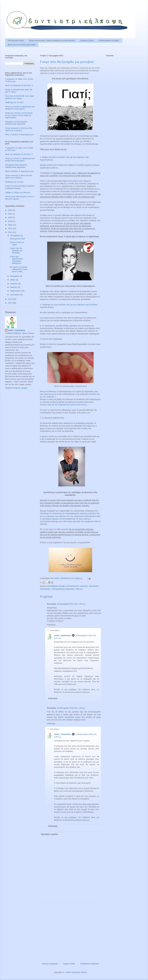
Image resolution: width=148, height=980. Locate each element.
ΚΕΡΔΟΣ (84, 586)
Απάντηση (51, 625)
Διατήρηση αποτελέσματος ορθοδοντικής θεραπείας (16, 123)
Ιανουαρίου (15, 295)
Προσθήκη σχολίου (49, 834)
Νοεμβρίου (15, 276)
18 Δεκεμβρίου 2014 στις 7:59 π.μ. (71, 604)
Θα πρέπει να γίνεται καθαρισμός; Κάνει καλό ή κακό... (18, 269)
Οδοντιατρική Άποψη (16, 41)
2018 (10, 221)
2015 (10, 228)
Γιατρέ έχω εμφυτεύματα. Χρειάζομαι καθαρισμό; (16, 260)
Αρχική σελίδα (69, 964)
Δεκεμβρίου (15, 235)
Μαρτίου (14, 287)
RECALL (79, 589)
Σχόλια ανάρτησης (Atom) (76, 972)
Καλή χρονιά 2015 (17, 239)
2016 (10, 225)
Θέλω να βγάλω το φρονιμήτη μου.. (20, 134)
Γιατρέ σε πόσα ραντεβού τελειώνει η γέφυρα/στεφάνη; (20, 187)
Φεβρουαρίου (16, 291)
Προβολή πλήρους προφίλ (16, 388)
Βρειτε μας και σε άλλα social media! (22, 45)
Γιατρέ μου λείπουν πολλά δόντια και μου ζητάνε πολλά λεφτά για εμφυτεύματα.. (19, 115)
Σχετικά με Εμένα (87, 41)
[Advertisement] (70, 932)
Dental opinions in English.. (109, 41)
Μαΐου (13, 280)
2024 (10, 210)
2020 (10, 217)
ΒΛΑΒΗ (62, 586)
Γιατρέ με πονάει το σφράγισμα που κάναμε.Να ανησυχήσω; (20, 108)
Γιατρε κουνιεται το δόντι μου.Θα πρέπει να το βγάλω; (18, 129)
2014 (10, 232)
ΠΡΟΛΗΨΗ (94, 586)
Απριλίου (14, 284)
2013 (10, 299)
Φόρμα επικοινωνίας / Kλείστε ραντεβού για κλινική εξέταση (52, 41)
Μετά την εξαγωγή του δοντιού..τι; (19, 85)
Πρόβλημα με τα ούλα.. (15, 102)
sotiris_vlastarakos (63, 635)
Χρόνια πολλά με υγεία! (17, 243)
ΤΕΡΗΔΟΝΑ (45, 589)
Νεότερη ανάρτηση (50, 964)
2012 (10, 303)
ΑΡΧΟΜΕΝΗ (52, 586)
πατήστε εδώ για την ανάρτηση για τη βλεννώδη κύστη (63, 405)
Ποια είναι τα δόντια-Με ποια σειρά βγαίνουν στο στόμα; (20, 97)
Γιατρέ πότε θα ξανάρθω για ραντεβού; (16, 250)
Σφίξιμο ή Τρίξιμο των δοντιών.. (18, 192)
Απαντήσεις (55, 630)
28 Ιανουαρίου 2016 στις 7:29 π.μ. (71, 708)
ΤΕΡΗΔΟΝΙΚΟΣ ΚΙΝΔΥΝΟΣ (63, 589)
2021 (10, 214)
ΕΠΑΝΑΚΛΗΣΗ (73, 586)
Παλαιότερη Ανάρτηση (90, 964)
